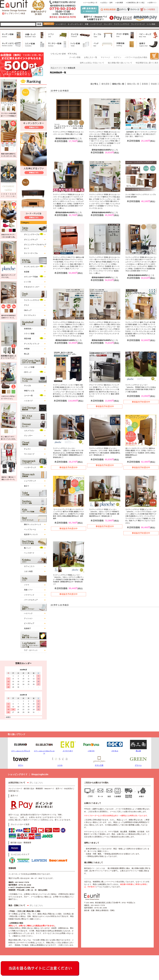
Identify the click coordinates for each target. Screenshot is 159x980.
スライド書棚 (29, 334)
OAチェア (28, 310)
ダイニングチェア (31, 240)
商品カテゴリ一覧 (58, 68)
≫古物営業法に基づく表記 (135, 3)
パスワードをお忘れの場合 (136, 57)
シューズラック (30, 481)
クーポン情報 (75, 57)
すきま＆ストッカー (32, 287)
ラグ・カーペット (31, 650)
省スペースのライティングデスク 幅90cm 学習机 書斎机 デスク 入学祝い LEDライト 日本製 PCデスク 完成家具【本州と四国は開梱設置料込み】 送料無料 (140, 453)
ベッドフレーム (30, 529)
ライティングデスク (122, 24)
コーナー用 (28, 396)
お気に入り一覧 (91, 57)
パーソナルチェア (31, 600)
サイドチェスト (30, 315)
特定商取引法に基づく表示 (147, 63)
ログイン (118, 57)
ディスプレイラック (32, 344)
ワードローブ (29, 454)
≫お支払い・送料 (106, 3)
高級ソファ (28, 590)
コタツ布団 (28, 571)
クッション (28, 618)
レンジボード (61, 24)
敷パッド (27, 548)
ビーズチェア (29, 623)
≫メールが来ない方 (90, 3)
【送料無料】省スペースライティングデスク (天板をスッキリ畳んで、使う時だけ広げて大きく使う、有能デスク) (141, 134)
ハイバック (28, 613)
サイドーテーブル (31, 253)
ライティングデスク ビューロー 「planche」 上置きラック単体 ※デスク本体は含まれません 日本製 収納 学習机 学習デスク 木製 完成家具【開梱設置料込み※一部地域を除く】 (68, 453)
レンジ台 (27, 282)
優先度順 (105, 84)
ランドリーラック (138, 24)
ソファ (27, 585)
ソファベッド (29, 595)
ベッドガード (29, 553)
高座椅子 (27, 628)
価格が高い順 (133, 84)
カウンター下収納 (31, 277)
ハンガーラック (96, 24)
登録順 (154, 84)
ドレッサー (108, 24)
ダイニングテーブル (32, 234)
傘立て (27, 486)
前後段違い (28, 329)
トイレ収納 (151, 24)
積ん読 (27, 354)
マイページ (105, 57)
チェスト (27, 449)
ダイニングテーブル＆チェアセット (35, 246)
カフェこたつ (29, 566)
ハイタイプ (28, 401)
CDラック (28, 372)
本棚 (87, 24)
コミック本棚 (29, 367)
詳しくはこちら (36, 783)
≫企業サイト (152, 3)
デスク (27, 305)
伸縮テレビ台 (29, 391)
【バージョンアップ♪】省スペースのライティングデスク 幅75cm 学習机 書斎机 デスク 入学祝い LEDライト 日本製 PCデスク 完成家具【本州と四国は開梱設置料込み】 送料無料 (68, 514)
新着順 (145, 84)
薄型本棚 (27, 339)
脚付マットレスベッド (33, 524)
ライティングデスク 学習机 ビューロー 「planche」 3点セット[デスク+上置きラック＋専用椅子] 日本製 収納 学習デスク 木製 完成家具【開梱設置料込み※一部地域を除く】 (68, 580)
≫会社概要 (119, 3)
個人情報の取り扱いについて (120, 63)
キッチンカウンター (75, 24)
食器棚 (27, 272)
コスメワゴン (29, 431)
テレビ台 (27, 385)
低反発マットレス (31, 534)
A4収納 (27, 349)
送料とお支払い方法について (92, 63)
